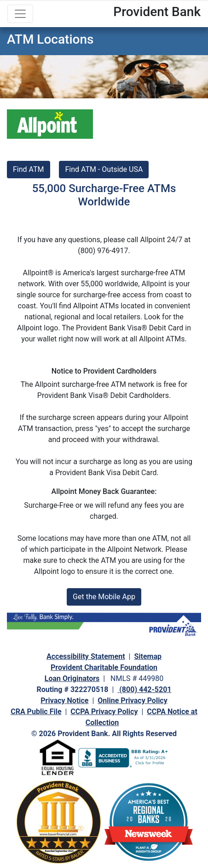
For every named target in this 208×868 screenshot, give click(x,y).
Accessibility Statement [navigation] (86, 656)
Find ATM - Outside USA (104, 169)
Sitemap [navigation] (148, 656)
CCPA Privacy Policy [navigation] (104, 712)
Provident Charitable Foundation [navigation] (104, 667)
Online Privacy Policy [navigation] (132, 701)
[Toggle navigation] (20, 14)
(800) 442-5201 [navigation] (144, 689)
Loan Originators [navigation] (72, 678)
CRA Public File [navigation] (36, 712)
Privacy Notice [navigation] (64, 701)
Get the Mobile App (104, 597)
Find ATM (29, 169)
